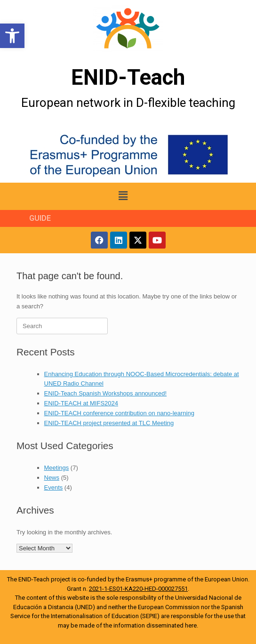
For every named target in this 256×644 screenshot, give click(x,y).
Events (54, 487)
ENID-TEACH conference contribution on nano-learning (119, 413)
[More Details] (128, 28)
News (52, 478)
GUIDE (40, 218)
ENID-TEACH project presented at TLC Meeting (109, 423)
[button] (12, 36)
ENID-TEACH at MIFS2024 (81, 403)
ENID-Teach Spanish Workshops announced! (106, 393)
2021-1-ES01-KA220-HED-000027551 (138, 589)
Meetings (57, 468)
